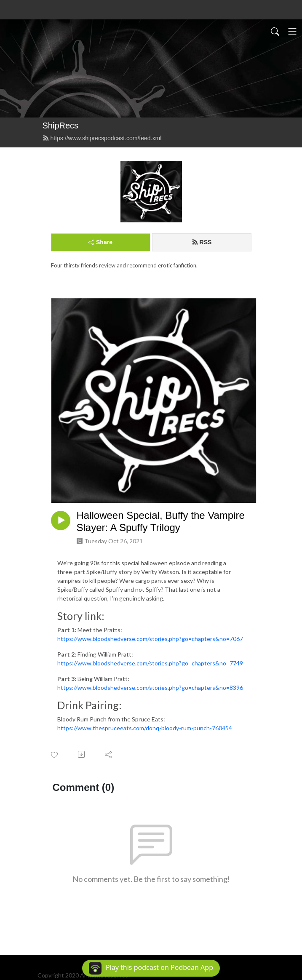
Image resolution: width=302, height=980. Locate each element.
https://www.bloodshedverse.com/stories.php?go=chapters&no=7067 (150, 639)
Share (100, 242)
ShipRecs (61, 126)
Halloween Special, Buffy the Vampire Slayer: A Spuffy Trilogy (161, 521)
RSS (202, 242)
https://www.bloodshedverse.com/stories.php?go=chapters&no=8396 (150, 688)
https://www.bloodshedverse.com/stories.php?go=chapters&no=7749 (150, 663)
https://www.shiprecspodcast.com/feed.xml (102, 138)
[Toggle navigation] (292, 31)
